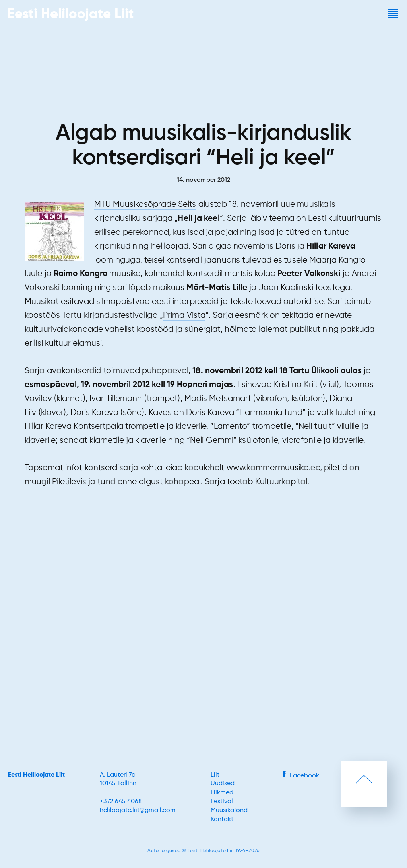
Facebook (301, 776)
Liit (215, 775)
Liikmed (222, 793)
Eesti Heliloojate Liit (36, 775)
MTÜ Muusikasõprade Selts (145, 205)
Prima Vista (184, 316)
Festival (222, 802)
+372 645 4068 (121, 802)
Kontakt (222, 819)
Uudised (223, 784)
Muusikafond (229, 810)
